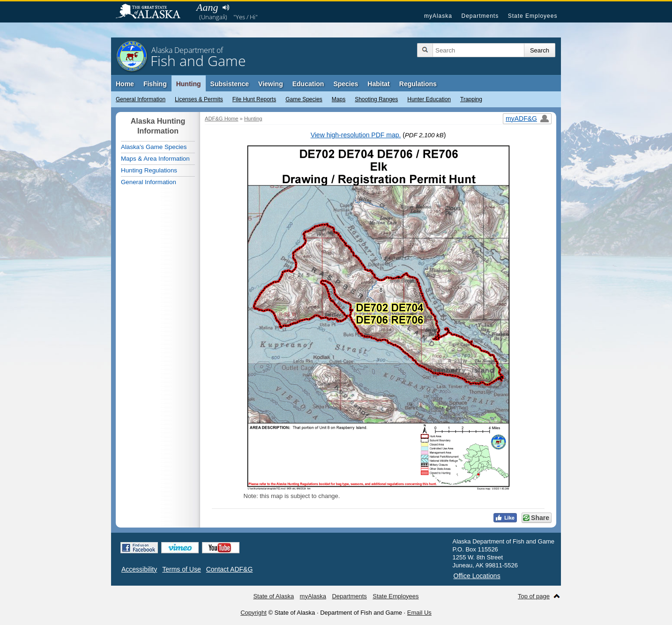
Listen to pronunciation (226, 7)
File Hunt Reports (254, 99)
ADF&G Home (222, 119)
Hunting (189, 84)
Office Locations (477, 576)
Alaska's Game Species (154, 147)
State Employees (533, 16)
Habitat (378, 84)
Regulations (418, 84)
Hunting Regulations (149, 170)
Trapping (471, 99)
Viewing (271, 84)
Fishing (155, 84)
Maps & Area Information (155, 159)
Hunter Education (429, 99)
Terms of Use (181, 569)
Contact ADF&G (230, 569)
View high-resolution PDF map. (356, 135)
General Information (141, 99)
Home (125, 84)
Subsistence (230, 84)
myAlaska (438, 16)
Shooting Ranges (376, 99)
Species (346, 84)
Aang (207, 7)
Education (308, 84)
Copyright (254, 613)
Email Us (419, 613)
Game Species (304, 99)
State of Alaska (153, 12)
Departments (480, 16)
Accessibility (139, 569)
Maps (339, 99)
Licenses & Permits (199, 99)
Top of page (534, 596)
